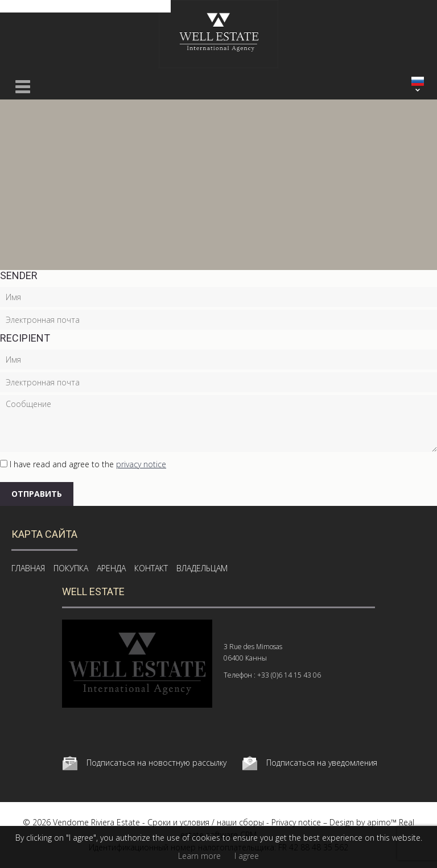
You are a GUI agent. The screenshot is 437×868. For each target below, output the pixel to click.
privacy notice (141, 464)
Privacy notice (296, 822)
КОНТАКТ (151, 568)
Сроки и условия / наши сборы (206, 822)
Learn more (199, 856)
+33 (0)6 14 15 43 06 (289, 675)
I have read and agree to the (88, 464)
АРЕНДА (111, 568)
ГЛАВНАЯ (28, 568)
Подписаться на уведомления (322, 763)
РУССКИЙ (418, 81)
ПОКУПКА (71, 568)
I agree (247, 856)
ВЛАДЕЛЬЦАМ (202, 568)
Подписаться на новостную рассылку (156, 763)
